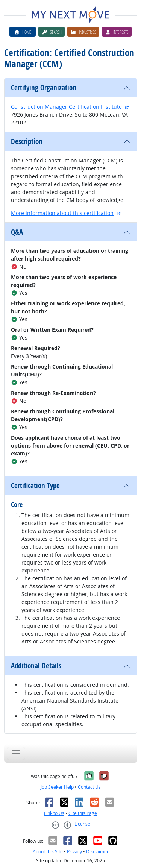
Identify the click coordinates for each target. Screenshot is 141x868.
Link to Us (54, 813)
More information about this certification (62, 213)
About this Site (48, 852)
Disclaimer (97, 852)
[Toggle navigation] (16, 753)
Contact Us (89, 787)
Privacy (74, 852)
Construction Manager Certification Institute (66, 107)
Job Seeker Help (57, 787)
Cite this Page (83, 813)
